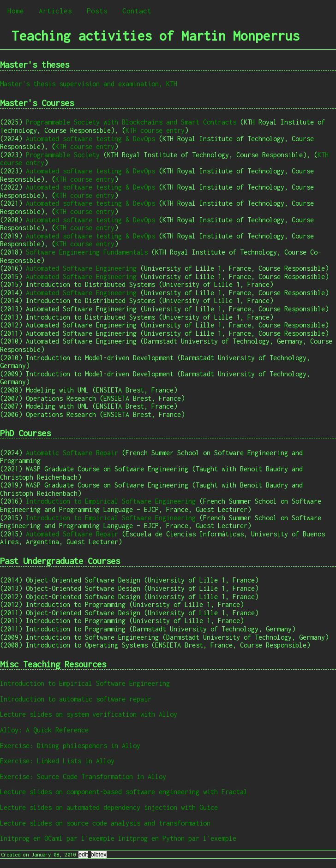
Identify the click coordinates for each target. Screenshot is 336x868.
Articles (55, 11)
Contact (137, 11)
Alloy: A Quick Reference (44, 730)
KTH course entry (155, 130)
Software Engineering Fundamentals (87, 252)
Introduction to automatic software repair (76, 699)
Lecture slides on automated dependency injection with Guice (109, 807)
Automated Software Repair (72, 534)
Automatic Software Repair (72, 453)
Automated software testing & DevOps (90, 139)
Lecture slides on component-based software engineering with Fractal (124, 792)
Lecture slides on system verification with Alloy (89, 714)
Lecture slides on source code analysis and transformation (105, 823)
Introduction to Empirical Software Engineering (111, 501)
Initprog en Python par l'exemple (177, 838)
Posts (97, 11)
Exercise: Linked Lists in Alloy (57, 761)
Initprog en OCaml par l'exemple (57, 838)
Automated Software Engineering (81, 268)
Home (16, 11)
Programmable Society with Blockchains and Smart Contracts (131, 122)
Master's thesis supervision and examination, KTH (89, 84)
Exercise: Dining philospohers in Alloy (70, 746)
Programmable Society (63, 155)
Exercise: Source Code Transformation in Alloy (83, 776)
